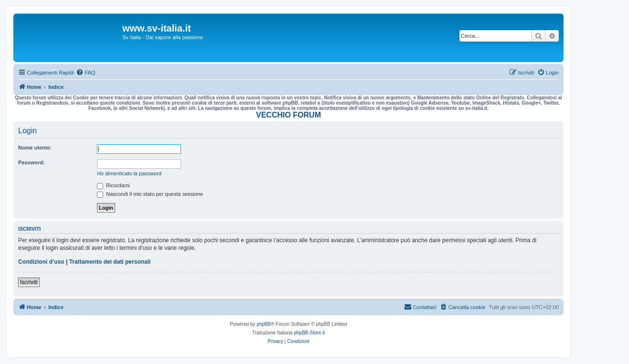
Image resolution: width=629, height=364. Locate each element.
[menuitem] (85, 73)
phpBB (264, 324)
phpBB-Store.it (309, 333)
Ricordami (113, 185)
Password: (32, 162)
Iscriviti (29, 282)
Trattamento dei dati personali (110, 262)
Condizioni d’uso (41, 262)
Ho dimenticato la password (129, 173)
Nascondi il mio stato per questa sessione (150, 194)
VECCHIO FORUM (288, 115)
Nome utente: (35, 148)
